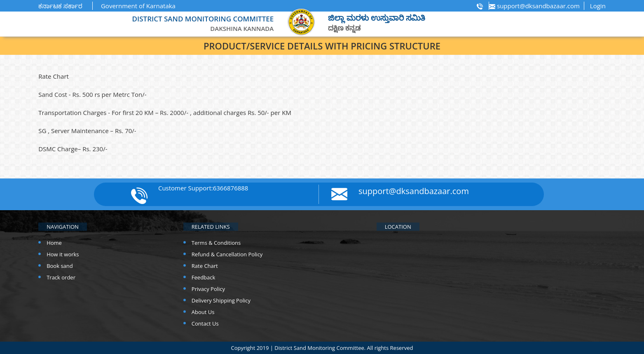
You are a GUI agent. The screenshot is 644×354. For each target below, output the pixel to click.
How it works (63, 254)
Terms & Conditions (216, 243)
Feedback (204, 277)
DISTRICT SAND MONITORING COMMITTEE (203, 19)
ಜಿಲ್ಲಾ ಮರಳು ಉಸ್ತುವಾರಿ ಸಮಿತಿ (377, 18)
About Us (203, 312)
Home (54, 243)
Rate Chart (205, 266)
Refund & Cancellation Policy (227, 254)
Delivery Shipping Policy (221, 300)
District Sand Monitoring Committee (319, 348)
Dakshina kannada (242, 28)
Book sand (60, 266)
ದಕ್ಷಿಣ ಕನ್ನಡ (344, 28)
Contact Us (205, 324)
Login (598, 6)
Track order (61, 277)
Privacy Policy (208, 289)
